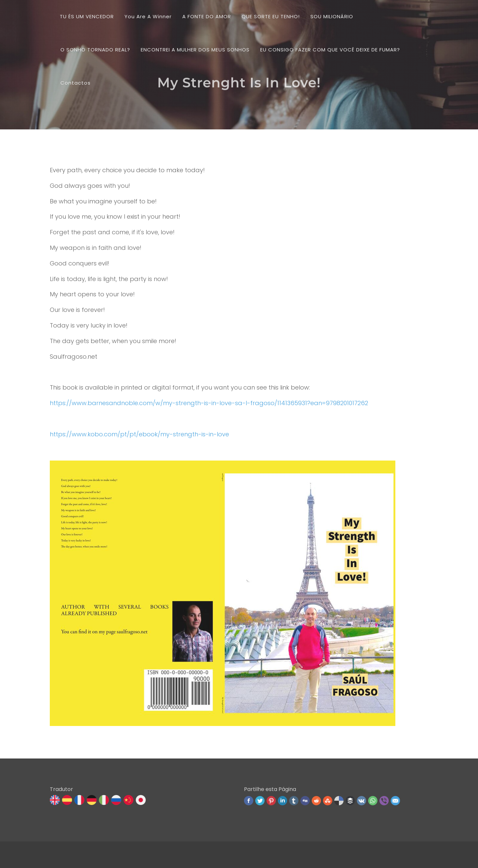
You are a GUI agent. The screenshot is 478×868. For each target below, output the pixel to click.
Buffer (350, 801)
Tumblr (294, 801)
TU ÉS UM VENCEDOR (87, 16)
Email (395, 801)
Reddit (316, 801)
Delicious (339, 801)
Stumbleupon (328, 801)
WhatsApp (373, 801)
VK (361, 801)
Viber (384, 801)
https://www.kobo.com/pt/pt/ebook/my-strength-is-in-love (139, 434)
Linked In (282, 801)
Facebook (249, 801)
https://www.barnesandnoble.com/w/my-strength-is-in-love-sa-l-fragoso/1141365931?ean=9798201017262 (209, 403)
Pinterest (271, 801)
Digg (305, 801)
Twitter (260, 801)
